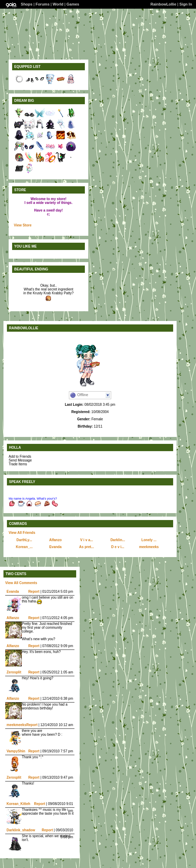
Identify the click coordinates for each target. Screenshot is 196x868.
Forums (43, 4)
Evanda (55, 547)
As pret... (87, 547)
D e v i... (118, 547)
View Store (23, 225)
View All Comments (21, 583)
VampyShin (16, 751)
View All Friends (22, 533)
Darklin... (118, 540)
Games (73, 4)
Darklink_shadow (21, 830)
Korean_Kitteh (18, 804)
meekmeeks (149, 547)
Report (34, 592)
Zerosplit (14, 672)
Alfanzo (55, 540)
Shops (27, 4)
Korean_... (24, 547)
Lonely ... (149, 540)
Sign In (186, 4)
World (58, 4)
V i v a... (86, 540)
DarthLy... (24, 540)
